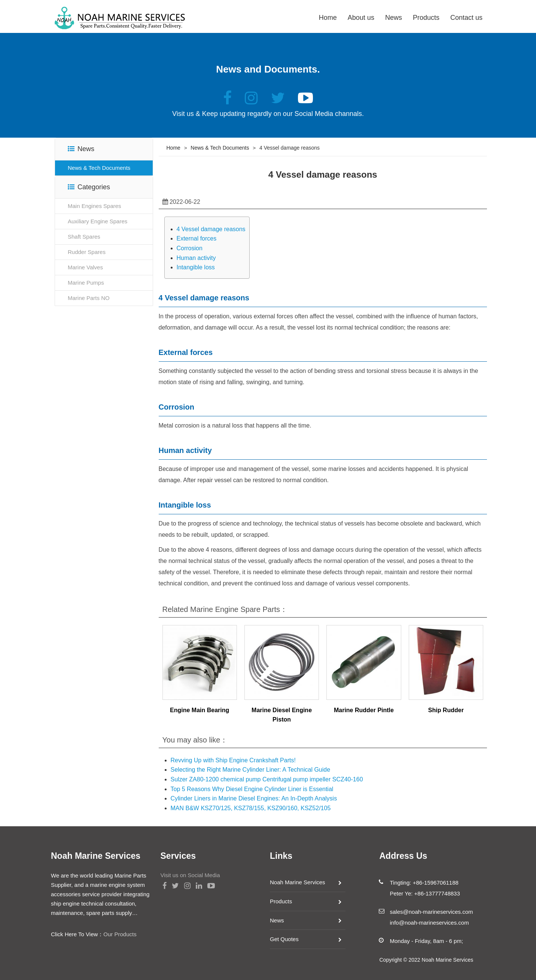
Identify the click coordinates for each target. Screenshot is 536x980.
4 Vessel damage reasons (211, 229)
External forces (197, 238)
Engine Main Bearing (200, 710)
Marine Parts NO (89, 298)
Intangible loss (196, 267)
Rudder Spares (87, 252)
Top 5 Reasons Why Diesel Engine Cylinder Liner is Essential (252, 789)
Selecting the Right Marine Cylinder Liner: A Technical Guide (251, 770)
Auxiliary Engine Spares (98, 221)
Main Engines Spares (95, 206)
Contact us (466, 18)
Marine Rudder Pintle (364, 710)
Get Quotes (284, 939)
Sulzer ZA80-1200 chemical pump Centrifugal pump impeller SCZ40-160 (267, 779)
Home (328, 18)
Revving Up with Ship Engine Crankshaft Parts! (233, 760)
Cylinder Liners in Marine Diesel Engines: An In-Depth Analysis (254, 798)
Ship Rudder (446, 710)
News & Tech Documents (99, 168)
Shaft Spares (84, 237)
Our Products (120, 934)
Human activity (196, 258)
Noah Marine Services (298, 882)
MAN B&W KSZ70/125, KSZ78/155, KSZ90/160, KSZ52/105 (251, 808)
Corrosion (190, 248)
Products (426, 18)
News (394, 18)
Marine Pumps (86, 283)
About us (361, 18)
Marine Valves (85, 267)
